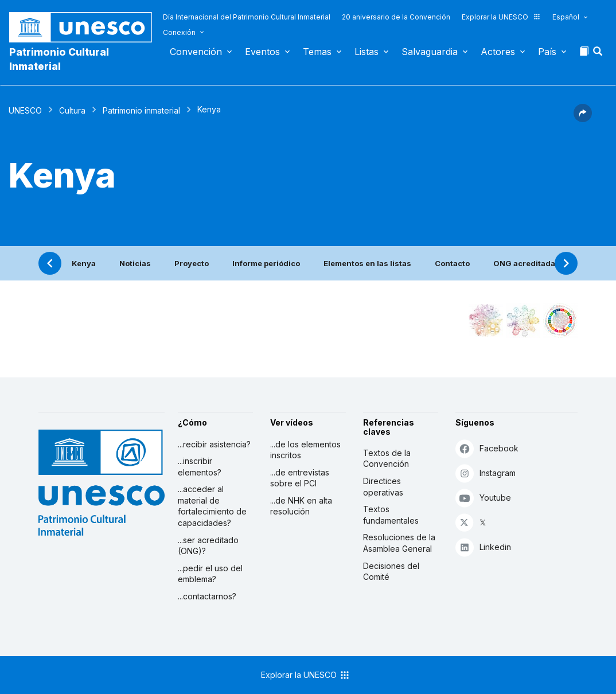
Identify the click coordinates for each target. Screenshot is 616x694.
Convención (196, 52)
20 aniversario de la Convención (396, 17)
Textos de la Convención (387, 459)
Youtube (483, 498)
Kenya (84, 263)
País (547, 52)
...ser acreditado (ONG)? (208, 546)
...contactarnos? (207, 596)
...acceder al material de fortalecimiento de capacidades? (212, 506)
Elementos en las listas (367, 263)
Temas (317, 52)
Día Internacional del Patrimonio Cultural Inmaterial (247, 17)
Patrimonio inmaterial (141, 110)
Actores (498, 52)
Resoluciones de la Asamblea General (399, 543)
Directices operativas (383, 487)
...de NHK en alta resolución (301, 506)
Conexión (179, 32)
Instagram (486, 473)
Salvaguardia (430, 52)
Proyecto (192, 263)
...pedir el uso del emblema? (210, 574)
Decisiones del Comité (391, 572)
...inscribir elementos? (200, 467)
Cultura (72, 110)
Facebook (487, 448)
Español (566, 17)
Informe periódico (266, 263)
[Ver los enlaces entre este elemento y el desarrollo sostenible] (560, 321)
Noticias (135, 263)
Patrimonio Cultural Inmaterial (59, 59)
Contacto (452, 263)
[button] (599, 54)
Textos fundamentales (391, 515)
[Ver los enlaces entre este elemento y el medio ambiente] (523, 321)
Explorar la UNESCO (501, 17)
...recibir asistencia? (214, 444)
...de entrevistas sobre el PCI (300, 478)
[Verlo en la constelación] (486, 321)
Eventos (262, 52)
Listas (367, 52)
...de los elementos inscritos (305, 450)
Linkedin (483, 547)
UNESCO (25, 110)
